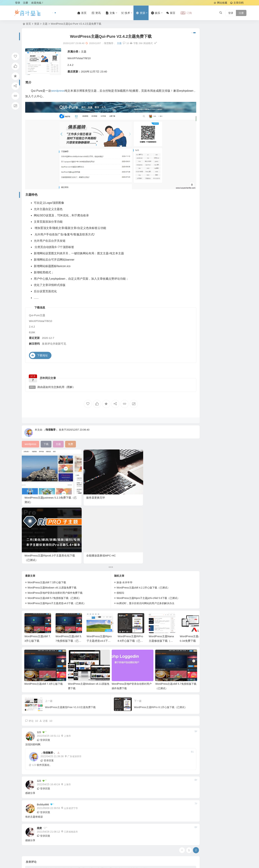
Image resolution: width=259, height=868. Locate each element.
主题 (45, 24)
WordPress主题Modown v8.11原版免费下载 (52, 503)
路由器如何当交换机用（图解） (54, 375)
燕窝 (39, 739)
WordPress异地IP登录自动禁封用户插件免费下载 (55, 508)
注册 (26, 3)
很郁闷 (109, 508)
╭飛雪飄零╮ (51, 419)
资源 (37, 24)
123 (34, 676)
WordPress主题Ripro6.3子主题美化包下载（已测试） (119, 475)
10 (115, 44)
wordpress (60, 92)
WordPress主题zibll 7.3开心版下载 (47, 497)
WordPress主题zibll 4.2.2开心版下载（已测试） (132, 503)
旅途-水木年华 (113, 497)
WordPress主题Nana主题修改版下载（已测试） (161, 556)
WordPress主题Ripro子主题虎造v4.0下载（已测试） (57, 518)
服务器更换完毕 (73, 471)
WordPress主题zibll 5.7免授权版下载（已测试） (54, 513)
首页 (28, 24)
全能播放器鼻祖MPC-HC (158, 471)
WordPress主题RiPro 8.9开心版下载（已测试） (130, 556)
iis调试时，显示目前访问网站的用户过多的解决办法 (134, 518)
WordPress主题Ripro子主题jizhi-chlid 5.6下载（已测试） (137, 513)
